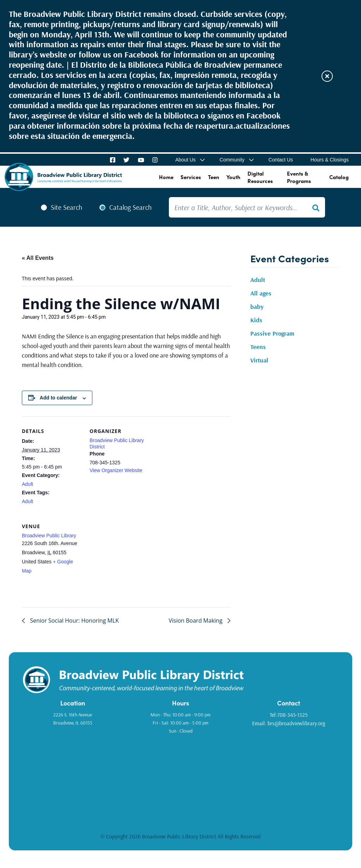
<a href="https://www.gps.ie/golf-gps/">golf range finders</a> (180, 779)
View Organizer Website (116, 470)
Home (166, 177)
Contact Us (281, 160)
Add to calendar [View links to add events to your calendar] (59, 398)
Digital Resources (260, 177)
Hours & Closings (330, 160)
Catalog (339, 177)
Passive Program (272, 333)
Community (232, 160)
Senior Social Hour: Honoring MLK (74, 621)
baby (257, 307)
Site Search (66, 207)
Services (191, 177)
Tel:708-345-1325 (289, 715)
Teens (258, 347)
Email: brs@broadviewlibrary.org (289, 723)
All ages (261, 293)
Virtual (259, 360)
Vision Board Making (196, 621)
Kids (256, 320)
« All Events (38, 258)
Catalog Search (130, 207)
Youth (233, 177)
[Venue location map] (127, 560)
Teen (214, 177)
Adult (27, 484)
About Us (185, 160)
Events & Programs (299, 177)
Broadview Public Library (49, 536)
